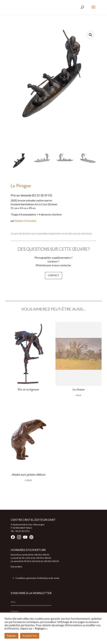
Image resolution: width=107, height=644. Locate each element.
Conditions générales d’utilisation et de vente (37, 578)
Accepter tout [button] (30, 636)
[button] (90, 35)
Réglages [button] (11, 636)
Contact (53, 275)
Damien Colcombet (26, 221)
